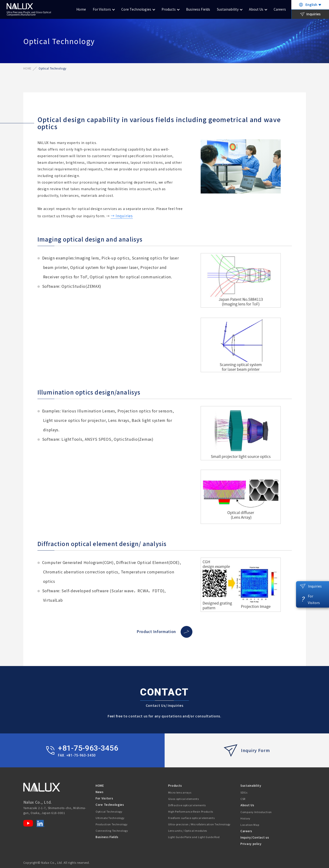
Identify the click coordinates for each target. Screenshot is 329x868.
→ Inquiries (122, 216)
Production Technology (112, 824)
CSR (243, 799)
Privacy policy (251, 844)
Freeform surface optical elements (191, 818)
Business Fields (198, 9)
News (100, 792)
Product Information (164, 631)
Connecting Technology (112, 831)
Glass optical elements (184, 799)
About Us (256, 9)
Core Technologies (136, 9)
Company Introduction (256, 812)
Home (81, 9)
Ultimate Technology (110, 818)
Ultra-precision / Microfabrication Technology (199, 824)
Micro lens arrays (180, 792)
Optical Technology (109, 811)
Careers (280, 9)
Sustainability (228, 9)
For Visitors (102, 9)
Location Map (250, 825)
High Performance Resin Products (191, 811)
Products (169, 9)
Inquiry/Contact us (255, 837)
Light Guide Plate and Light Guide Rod (194, 837)
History (245, 818)
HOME (27, 68)
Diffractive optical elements (187, 805)
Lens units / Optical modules (188, 831)
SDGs (244, 792)
